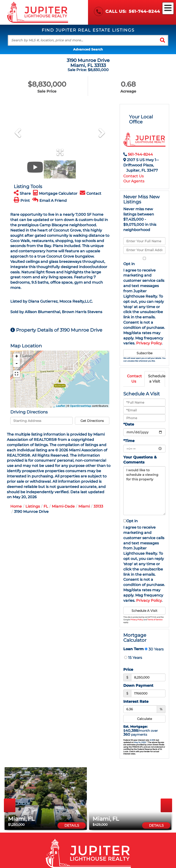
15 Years (133, 658)
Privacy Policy (149, 343)
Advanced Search (88, 49)
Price (128, 670)
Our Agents (134, 181)
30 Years (154, 649)
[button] (162, 40)
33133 (98, 506)
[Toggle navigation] (168, 8)
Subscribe (144, 353)
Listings (33, 506)
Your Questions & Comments (140, 460)
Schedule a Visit (157, 379)
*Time (129, 441)
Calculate (144, 719)
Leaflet (60, 406)
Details (72, 825)
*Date (129, 424)
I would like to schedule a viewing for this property (144, 491)
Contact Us (133, 176)
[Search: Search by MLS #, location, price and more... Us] (82, 40)
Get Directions (92, 421)
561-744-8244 (144, 11)
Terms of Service (155, 620)
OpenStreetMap (81, 406)
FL (46, 506)
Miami (84, 506)
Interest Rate (136, 702)
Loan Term (133, 649)
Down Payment (138, 686)
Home (16, 506)
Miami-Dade (63, 506)
